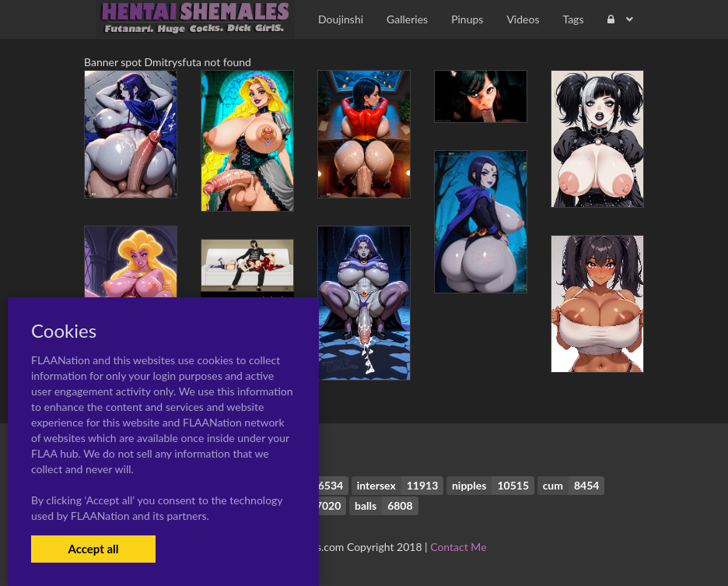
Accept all (93, 549)
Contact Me (458, 547)
